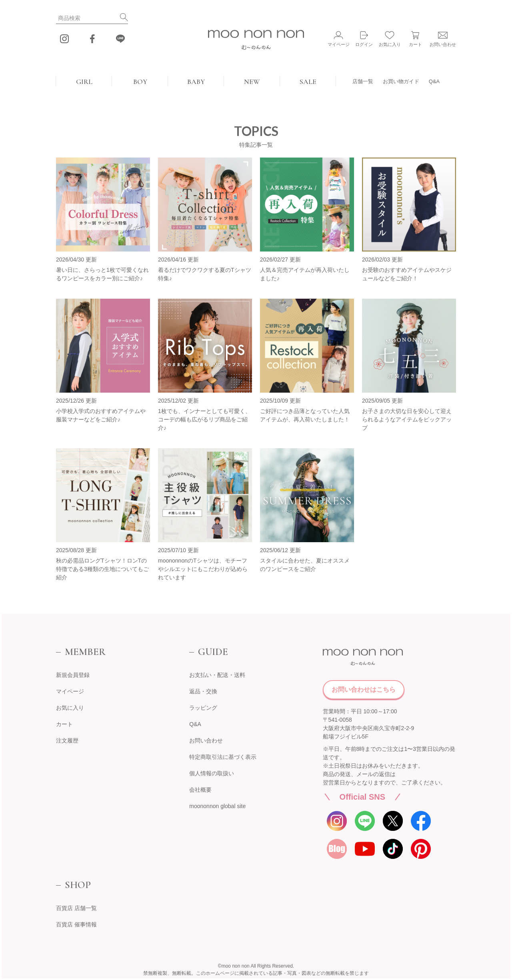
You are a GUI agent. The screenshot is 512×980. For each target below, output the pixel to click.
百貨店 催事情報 (76, 924)
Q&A (434, 81)
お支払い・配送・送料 (217, 675)
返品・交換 (203, 691)
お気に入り (70, 708)
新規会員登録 (73, 675)
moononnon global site (217, 806)
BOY (140, 82)
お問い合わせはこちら (364, 690)
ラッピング (203, 708)
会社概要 (200, 790)
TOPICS (256, 131)
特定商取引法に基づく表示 (223, 757)
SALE (308, 82)
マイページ (70, 691)
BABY (196, 82)
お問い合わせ (206, 740)
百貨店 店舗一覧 (76, 908)
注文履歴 (67, 740)
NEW (252, 82)
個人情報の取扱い (212, 773)
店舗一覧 (363, 81)
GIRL (84, 82)
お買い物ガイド (401, 81)
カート (64, 724)
